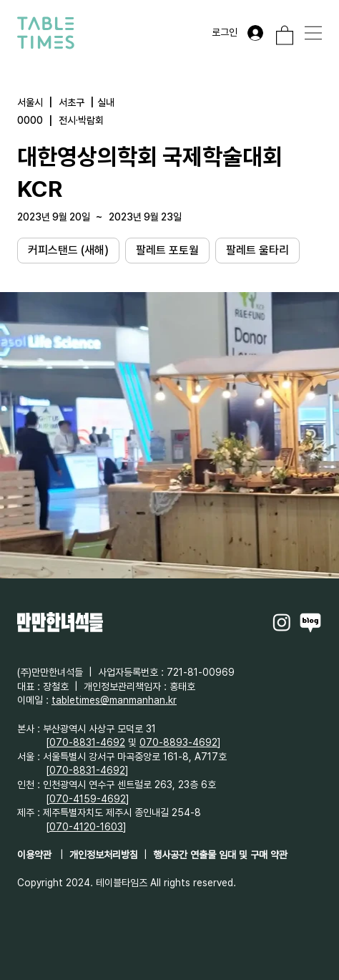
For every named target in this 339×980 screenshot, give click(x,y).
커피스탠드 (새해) (68, 249)
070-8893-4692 (178, 742)
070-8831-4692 (87, 742)
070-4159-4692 (88, 799)
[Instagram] (282, 622)
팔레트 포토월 (167, 249)
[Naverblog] (310, 622)
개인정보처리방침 (104, 855)
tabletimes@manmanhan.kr (114, 700)
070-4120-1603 (86, 827)
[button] (285, 35)
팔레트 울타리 (257, 249)
